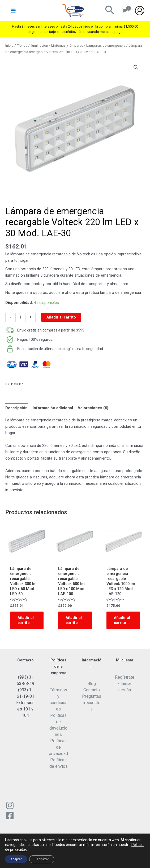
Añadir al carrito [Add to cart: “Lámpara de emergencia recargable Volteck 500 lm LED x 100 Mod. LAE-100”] (74, 620)
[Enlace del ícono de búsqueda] (110, 11)
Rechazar (42, 859)
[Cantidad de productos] (20, 317)
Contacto (92, 690)
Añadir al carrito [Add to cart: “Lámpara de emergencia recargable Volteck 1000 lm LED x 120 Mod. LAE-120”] (122, 620)
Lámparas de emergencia (106, 45)
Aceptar (16, 859)
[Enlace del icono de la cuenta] (140, 11)
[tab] (16, 408)
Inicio (9, 45)
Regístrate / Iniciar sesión (125, 684)
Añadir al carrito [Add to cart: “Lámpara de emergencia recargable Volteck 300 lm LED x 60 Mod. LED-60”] (26, 620)
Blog (92, 684)
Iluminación (39, 45)
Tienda (22, 45)
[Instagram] (10, 805)
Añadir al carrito (61, 317)
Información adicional (53, 408)
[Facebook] (10, 815)
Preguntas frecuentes (92, 703)
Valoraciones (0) (93, 408)
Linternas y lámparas (67, 45)
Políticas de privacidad (58, 747)
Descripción (16, 408)
